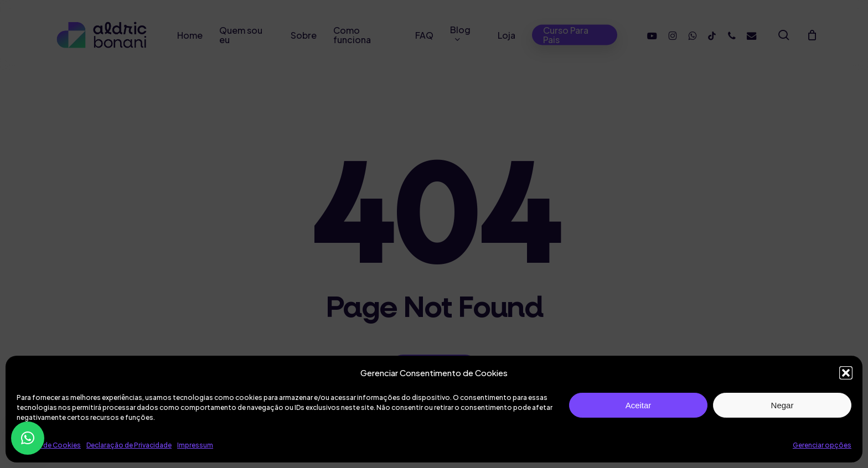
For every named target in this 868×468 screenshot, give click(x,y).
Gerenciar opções (822, 445)
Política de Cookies (49, 445)
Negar (782, 405)
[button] (846, 373)
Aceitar (639, 405)
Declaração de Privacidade (129, 445)
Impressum (195, 445)
